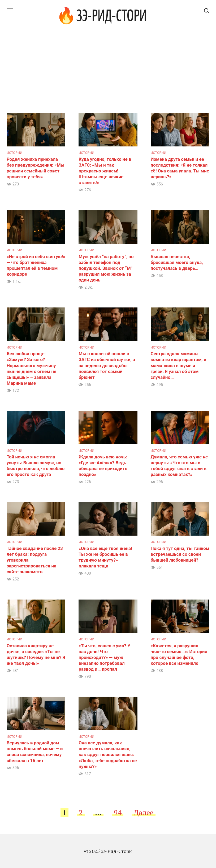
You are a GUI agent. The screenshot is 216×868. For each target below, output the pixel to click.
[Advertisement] (108, 73)
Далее (144, 813)
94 (118, 813)
